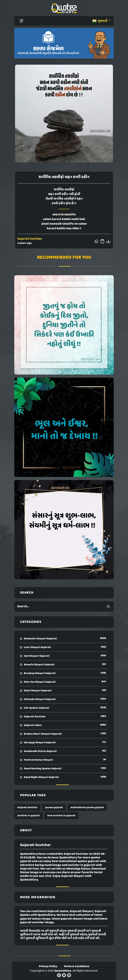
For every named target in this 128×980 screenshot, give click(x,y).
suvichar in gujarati (29, 816)
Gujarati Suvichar (30, 239)
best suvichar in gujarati (61, 816)
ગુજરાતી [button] (100, 21)
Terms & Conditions (77, 966)
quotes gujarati (54, 807)
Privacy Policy (48, 966)
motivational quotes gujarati (87, 807)
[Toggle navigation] (21, 21)
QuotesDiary (63, 971)
